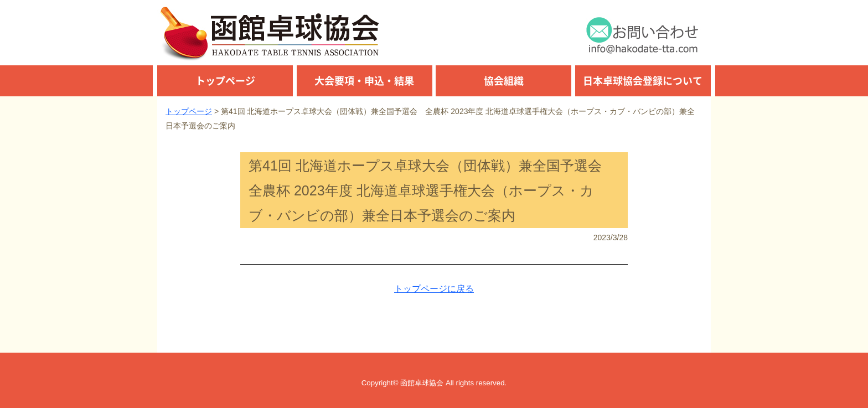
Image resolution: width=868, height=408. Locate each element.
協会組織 (504, 81)
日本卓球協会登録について (643, 81)
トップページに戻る (434, 289)
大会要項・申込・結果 (364, 81)
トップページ (225, 81)
